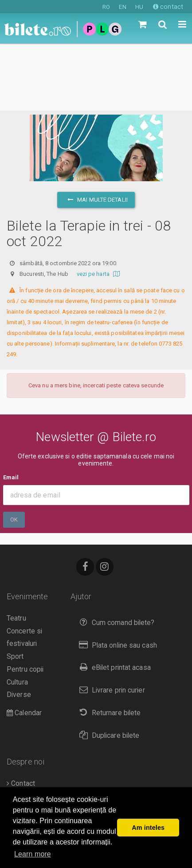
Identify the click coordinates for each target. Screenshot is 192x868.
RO (106, 7)
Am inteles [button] (148, 828)
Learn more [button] (33, 854)
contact (168, 7)
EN (122, 7)
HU (139, 7)
